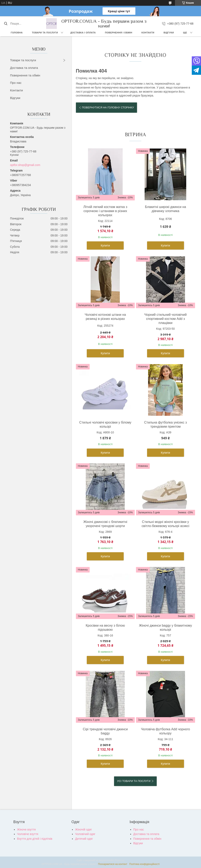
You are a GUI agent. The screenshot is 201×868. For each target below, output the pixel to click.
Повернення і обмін (119, 33)
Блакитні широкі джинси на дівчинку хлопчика (166, 209)
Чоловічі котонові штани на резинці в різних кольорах (105, 317)
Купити (105, 245)
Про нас (16, 83)
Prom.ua (120, 860)
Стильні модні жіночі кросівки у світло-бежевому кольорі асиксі (165, 524)
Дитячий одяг (84, 839)
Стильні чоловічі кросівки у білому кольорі (105, 424)
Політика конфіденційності (144, 864)
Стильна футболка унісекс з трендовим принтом (166, 424)
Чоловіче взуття (28, 834)
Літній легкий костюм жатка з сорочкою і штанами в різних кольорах (105, 211)
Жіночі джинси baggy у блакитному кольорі (165, 628)
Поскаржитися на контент (113, 864)
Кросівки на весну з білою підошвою (105, 628)
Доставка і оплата (83, 33)
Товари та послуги (45, 33)
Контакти (148, 33)
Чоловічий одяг (85, 834)
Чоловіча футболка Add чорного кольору (165, 731)
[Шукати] (6, 24)
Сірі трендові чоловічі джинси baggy (105, 731)
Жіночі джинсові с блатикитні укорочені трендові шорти (105, 524)
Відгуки (169, 33)
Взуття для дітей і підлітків (35, 839)
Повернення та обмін (25, 75)
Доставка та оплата (24, 68)
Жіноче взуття (26, 829)
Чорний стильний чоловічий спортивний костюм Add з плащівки (166, 319)
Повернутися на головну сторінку (108, 107)
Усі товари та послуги (134, 781)
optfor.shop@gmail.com (25, 165)
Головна (17, 33)
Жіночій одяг (83, 829)
